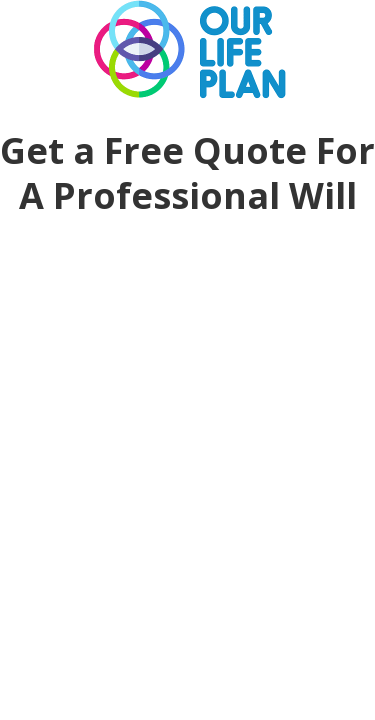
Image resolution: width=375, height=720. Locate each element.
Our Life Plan (188, 50)
